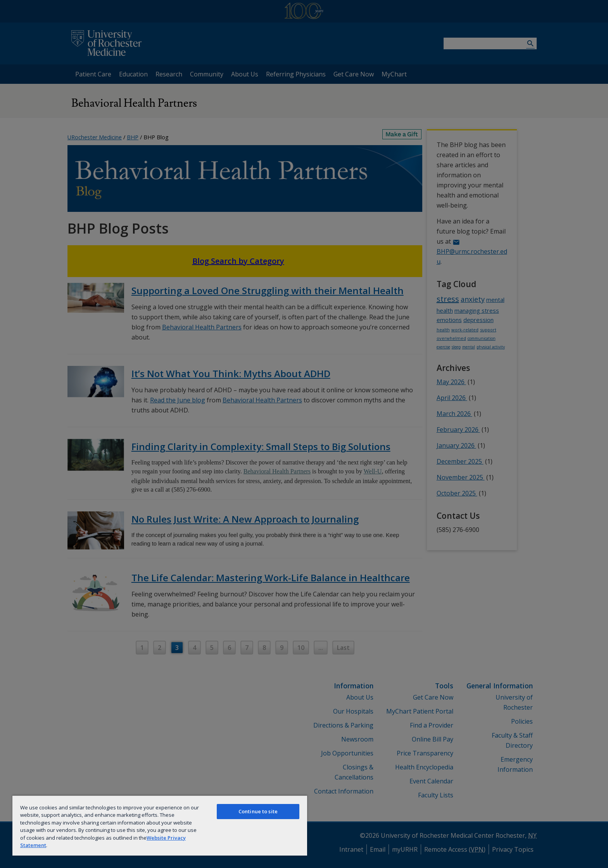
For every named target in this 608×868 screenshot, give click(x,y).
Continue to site (258, 811)
